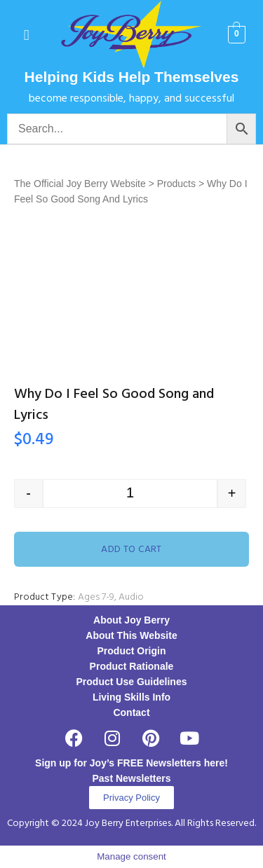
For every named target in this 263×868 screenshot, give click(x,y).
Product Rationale (132, 666)
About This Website (131, 635)
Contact (131, 712)
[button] (26, 35)
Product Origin (132, 651)
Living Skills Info (131, 697)
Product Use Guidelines (132, 682)
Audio (131, 597)
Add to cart (131, 550)
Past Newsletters (131, 778)
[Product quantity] (130, 494)
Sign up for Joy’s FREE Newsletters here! (131, 763)
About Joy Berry (131, 620)
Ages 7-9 (96, 597)
